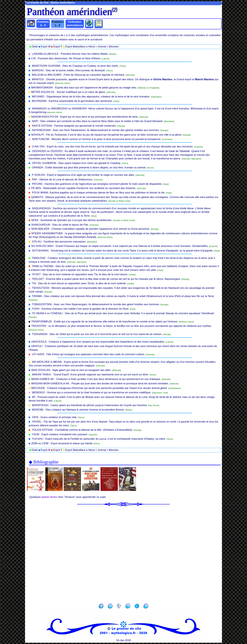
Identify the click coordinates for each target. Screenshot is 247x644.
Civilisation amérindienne (75, 24)
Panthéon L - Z (58, 24)
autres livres (49, 497)
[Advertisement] (123, 554)
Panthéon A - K (43, 24)
